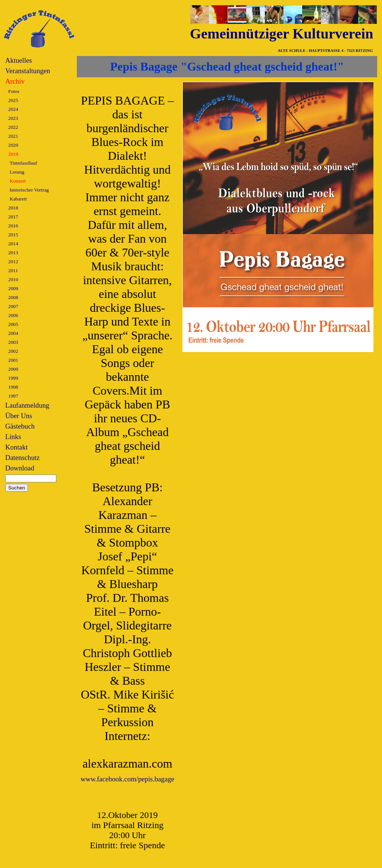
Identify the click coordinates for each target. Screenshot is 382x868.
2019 (13, 154)
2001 (13, 360)
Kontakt (16, 447)
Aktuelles (19, 60)
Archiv (15, 81)
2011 (13, 270)
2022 (13, 127)
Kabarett (18, 199)
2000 (13, 369)
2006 (13, 315)
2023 (13, 118)
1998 (13, 387)
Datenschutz (22, 458)
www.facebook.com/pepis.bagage (127, 779)
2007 (13, 306)
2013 (13, 253)
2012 (13, 262)
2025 (13, 100)
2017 (13, 217)
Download (20, 468)
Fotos (14, 91)
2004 (13, 333)
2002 (13, 351)
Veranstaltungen (28, 71)
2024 (13, 109)
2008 (13, 297)
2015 (13, 235)
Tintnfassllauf (24, 163)
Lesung (17, 172)
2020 (13, 145)
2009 (13, 288)
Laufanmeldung (27, 405)
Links (13, 437)
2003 (13, 342)
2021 (13, 136)
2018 (13, 208)
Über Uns (19, 416)
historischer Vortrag (29, 190)
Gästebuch (20, 426)
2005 (13, 324)
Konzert (18, 181)
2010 (13, 279)
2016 (13, 226)
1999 (13, 378)
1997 (13, 396)
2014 (13, 244)
